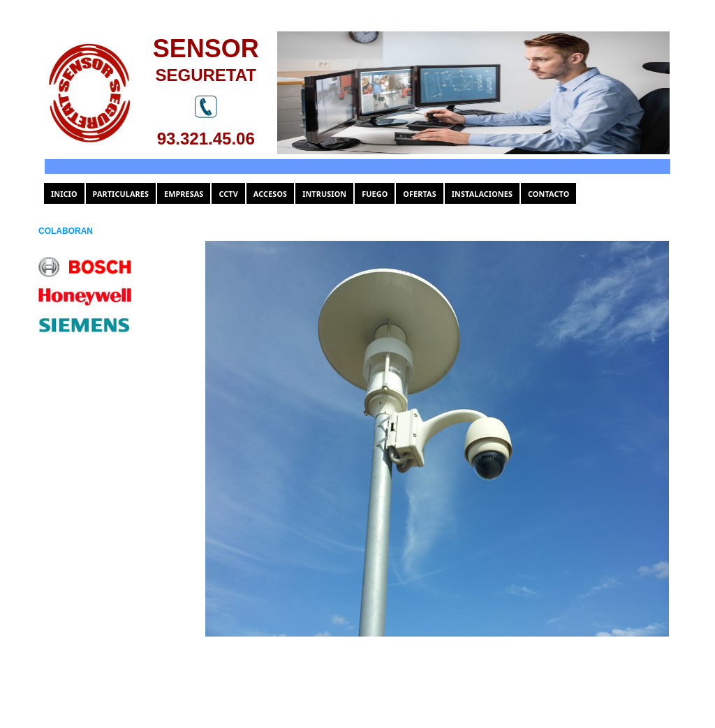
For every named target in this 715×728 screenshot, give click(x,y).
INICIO (64, 194)
